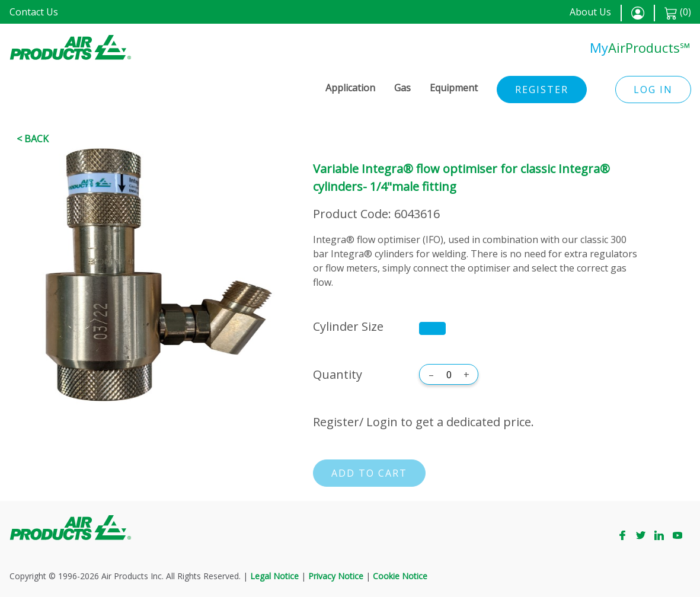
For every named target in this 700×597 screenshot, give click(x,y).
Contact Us (34, 12)
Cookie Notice (400, 576)
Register (542, 90)
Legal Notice (274, 576)
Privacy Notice (336, 576)
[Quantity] (449, 375)
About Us (590, 12)
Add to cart (369, 473)
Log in (653, 90)
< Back (33, 139)
